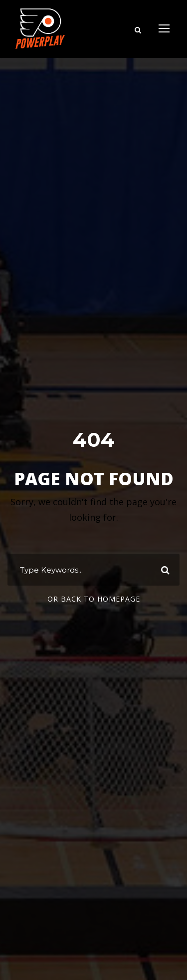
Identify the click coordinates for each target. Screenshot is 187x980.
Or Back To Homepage (94, 599)
